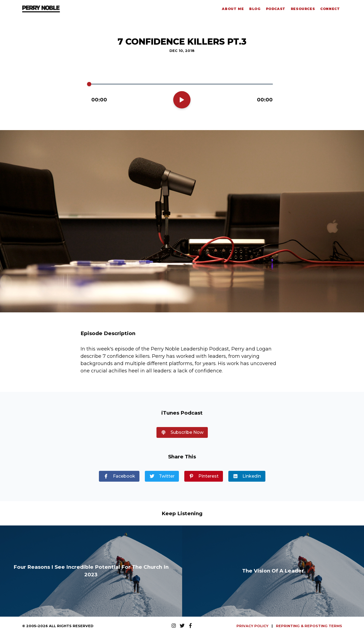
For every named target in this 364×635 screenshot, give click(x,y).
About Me (233, 9)
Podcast (276, 9)
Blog (255, 9)
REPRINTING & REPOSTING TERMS (309, 626)
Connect (330, 9)
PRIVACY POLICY (253, 626)
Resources (303, 9)
